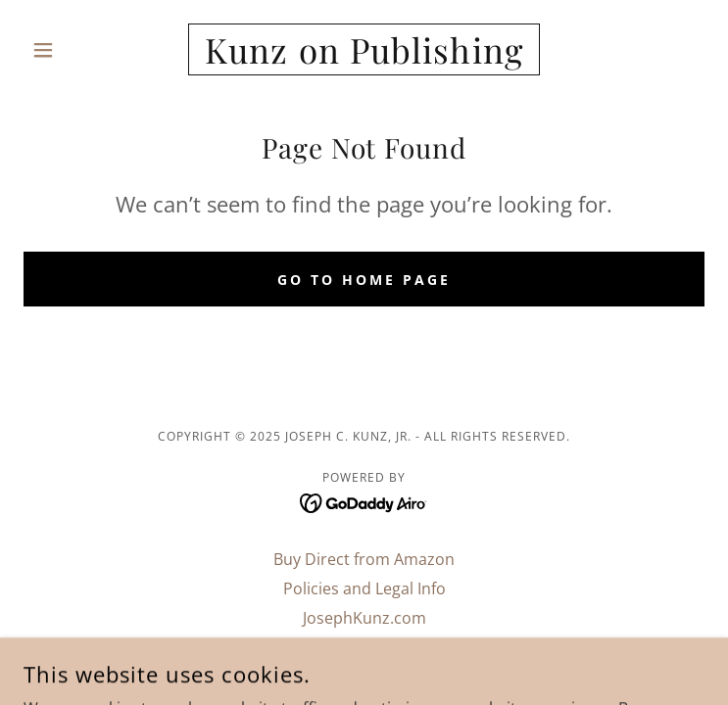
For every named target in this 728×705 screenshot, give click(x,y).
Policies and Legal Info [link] (364, 588)
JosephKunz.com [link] (364, 618)
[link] (364, 49)
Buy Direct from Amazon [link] (364, 559)
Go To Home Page (364, 280)
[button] (74, 50)
